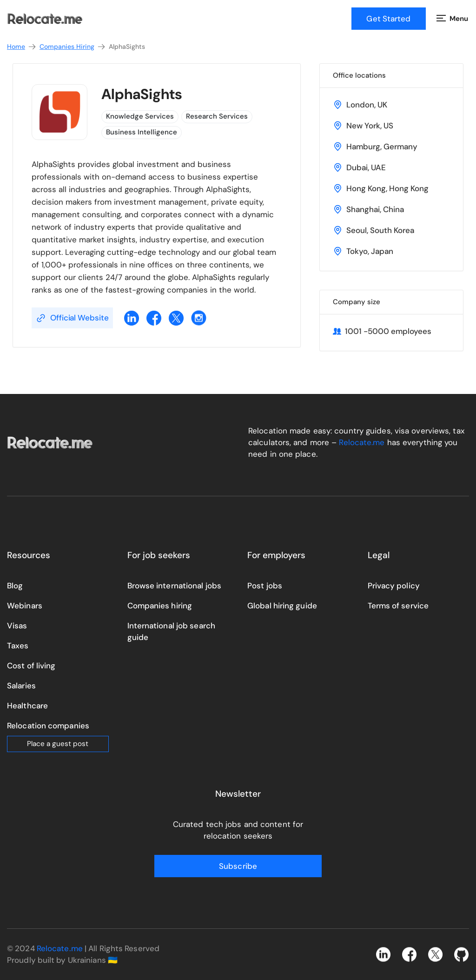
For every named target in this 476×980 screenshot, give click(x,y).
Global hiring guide (282, 606)
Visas (17, 626)
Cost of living (31, 666)
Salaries (21, 686)
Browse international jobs (175, 586)
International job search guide (171, 631)
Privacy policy (394, 586)
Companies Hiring (73, 47)
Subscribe (238, 866)
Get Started (388, 19)
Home (22, 47)
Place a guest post (58, 744)
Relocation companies (48, 726)
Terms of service (398, 606)
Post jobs (265, 586)
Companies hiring (160, 606)
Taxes (18, 646)
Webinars (25, 606)
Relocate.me (362, 442)
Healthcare (27, 706)
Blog (15, 586)
